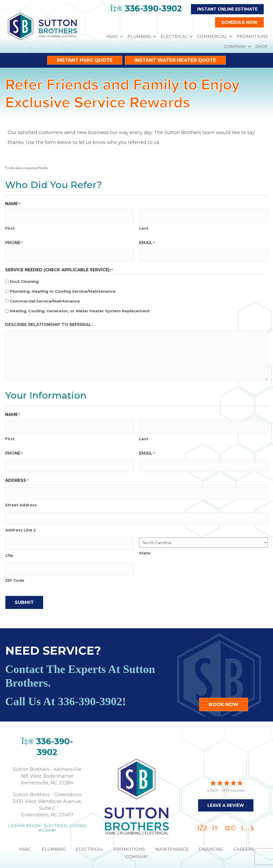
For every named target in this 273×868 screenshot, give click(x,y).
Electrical (174, 37)
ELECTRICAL (90, 831)
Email (147, 241)
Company (235, 47)
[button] (122, 37)
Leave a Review (226, 784)
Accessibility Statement (174, 861)
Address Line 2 (21, 517)
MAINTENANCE (172, 831)
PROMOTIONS (129, 831)
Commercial (212, 37)
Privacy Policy (128, 861)
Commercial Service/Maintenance (45, 297)
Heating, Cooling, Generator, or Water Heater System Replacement (80, 306)
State (145, 540)
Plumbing (139, 37)
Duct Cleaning (24, 277)
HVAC (112, 37)
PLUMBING (54, 831)
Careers (244, 831)
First (10, 226)
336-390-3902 (90, 684)
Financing (211, 831)
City (9, 540)
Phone (14, 241)
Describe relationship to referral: (49, 320)
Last (144, 226)
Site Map (214, 861)
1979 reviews (233, 769)
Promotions (252, 37)
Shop (262, 47)
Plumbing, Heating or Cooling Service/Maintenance (63, 287)
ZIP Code (15, 563)
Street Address (21, 494)
